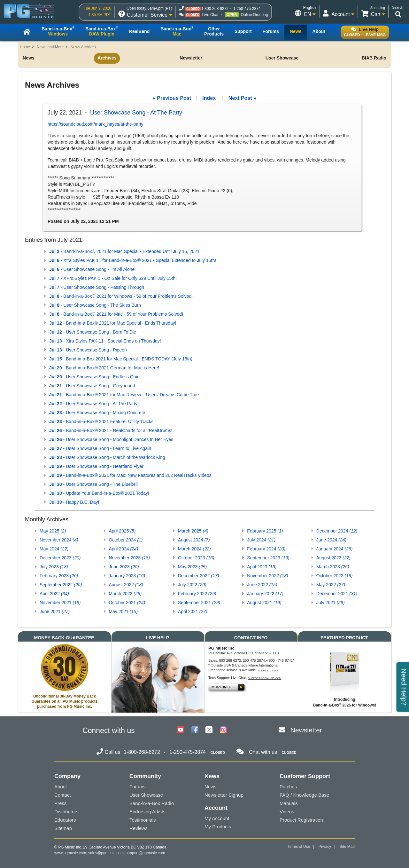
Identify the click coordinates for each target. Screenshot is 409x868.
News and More (50, 47)
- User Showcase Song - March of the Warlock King (107, 457)
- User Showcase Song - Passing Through (97, 287)
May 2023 (192, 567)
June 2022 (262, 585)
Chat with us (263, 752)
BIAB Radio (374, 58)
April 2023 (262, 567)
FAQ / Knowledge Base (304, 795)
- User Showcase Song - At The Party (93, 404)
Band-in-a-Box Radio (152, 803)
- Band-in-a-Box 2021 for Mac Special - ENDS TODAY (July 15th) (121, 359)
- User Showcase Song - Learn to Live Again (100, 448)
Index (209, 98)
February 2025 (265, 531)
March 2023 (333, 567)
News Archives (83, 47)
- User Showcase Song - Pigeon (88, 350)
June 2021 (55, 612)
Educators (65, 820)
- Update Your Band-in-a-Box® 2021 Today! (99, 493)
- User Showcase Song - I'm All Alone (92, 269)
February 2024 (266, 549)
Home (25, 47)
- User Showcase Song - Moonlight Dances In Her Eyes (111, 439)
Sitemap (63, 828)
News (29, 58)
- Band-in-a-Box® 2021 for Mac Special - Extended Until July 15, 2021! (125, 251)
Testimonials (143, 820)
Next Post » (242, 98)
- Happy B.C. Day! (74, 502)
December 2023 (60, 558)
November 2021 (60, 603)
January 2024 (335, 549)
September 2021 (199, 603)
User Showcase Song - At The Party (136, 113)
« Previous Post (172, 98)
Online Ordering (255, 15)
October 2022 (335, 576)
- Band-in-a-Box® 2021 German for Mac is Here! (104, 368)
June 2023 (124, 567)
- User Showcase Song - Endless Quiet (95, 377)
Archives (107, 58)
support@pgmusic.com (265, 678)
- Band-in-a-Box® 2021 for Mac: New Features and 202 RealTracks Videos (130, 475)
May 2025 (53, 531)
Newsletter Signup (224, 795)
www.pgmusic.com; (71, 853)
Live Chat (210, 15)
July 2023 (54, 567)
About (61, 787)
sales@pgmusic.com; (107, 853)
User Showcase (282, 58)
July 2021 (331, 603)
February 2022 (197, 594)
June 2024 (331, 540)
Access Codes (268, 671)
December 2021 (337, 594)
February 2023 (59, 576)
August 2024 (194, 540)
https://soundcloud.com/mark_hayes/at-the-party (96, 124)
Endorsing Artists (147, 812)
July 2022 (192, 585)
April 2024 (123, 549)
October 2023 (196, 558)
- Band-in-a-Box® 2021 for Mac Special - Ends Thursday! (113, 323)
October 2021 (127, 603)
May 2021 (123, 612)
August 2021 (264, 603)
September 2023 (268, 558)
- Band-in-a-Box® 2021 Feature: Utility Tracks (101, 422)
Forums (138, 787)
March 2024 (194, 549)
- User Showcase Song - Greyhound (92, 386)
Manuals (289, 803)
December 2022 (198, 576)
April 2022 (54, 594)
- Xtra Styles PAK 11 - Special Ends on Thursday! (105, 341)
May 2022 (331, 585)
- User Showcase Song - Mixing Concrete (97, 413)
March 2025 (193, 531)
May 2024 (54, 549)
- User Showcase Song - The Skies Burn (95, 305)
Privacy (325, 847)
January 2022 (265, 594)
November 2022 (267, 576)
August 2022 (126, 585)
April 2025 (122, 531)
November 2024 (59, 540)
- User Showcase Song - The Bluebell (93, 484)
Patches (288, 787)
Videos (287, 812)
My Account (217, 818)
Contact (63, 795)
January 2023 (127, 576)
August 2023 (333, 558)
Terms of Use (299, 847)
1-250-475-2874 (247, 9)
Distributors (66, 812)
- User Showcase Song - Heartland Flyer (96, 466)
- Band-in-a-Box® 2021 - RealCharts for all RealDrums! (111, 430)
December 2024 (337, 531)
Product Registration (301, 820)
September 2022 (61, 585)
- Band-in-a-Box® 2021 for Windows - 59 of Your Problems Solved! (121, 296)
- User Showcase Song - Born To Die (93, 332)
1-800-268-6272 (215, 9)
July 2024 (261, 540)
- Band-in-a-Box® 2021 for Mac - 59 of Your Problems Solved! (116, 314)
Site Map (347, 847)
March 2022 (125, 594)
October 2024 (126, 540)
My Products (218, 827)
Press (60, 803)
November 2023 (129, 558)
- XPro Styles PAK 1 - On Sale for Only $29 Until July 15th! (113, 278)
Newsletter (191, 58)
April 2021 (193, 612)
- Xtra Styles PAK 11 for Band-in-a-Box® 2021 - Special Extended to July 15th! (133, 260)
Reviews (139, 828)
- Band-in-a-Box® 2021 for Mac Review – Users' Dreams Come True (124, 395)
